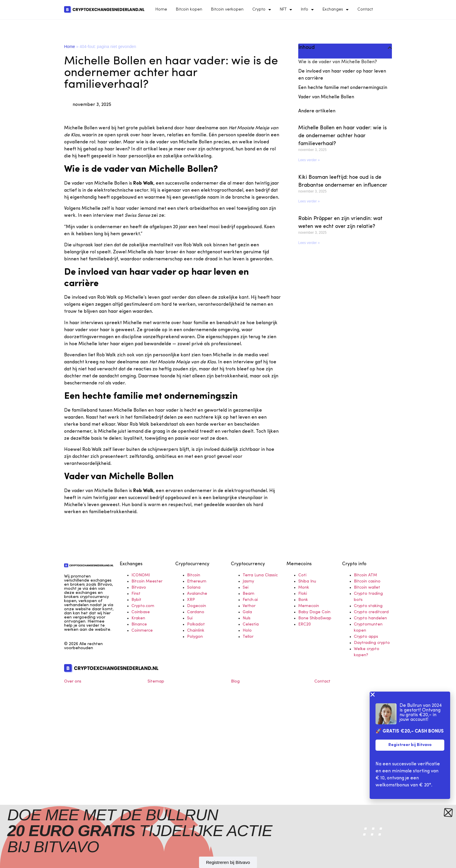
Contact (365, 10)
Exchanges (336, 10)
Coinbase (141, 612)
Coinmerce (142, 631)
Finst (136, 594)
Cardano (196, 612)
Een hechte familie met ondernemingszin (343, 88)
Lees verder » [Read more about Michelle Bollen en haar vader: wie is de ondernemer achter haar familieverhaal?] (309, 160)
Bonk (303, 600)
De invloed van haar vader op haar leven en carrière (342, 75)
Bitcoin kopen (189, 10)
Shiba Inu (307, 581)
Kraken (138, 618)
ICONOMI (141, 575)
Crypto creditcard (371, 612)
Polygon (195, 637)
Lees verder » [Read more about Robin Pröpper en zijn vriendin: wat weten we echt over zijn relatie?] (309, 243)
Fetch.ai (250, 600)
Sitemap (156, 681)
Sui (190, 618)
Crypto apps (366, 637)
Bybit (136, 600)
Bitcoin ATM (365, 575)
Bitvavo (139, 588)
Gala (247, 612)
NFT (286, 10)
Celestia (251, 624)
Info (307, 10)
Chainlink (196, 631)
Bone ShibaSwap (315, 618)
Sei (246, 588)
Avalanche (197, 594)
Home (161, 10)
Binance (139, 624)
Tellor (248, 637)
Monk (304, 588)
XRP (191, 600)
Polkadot (196, 624)
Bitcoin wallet (367, 588)
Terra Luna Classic (260, 575)
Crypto (262, 10)
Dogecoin (197, 606)
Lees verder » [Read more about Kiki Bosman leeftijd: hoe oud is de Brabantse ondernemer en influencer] (309, 201)
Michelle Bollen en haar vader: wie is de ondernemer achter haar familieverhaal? (342, 136)
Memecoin (309, 606)
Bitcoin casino (367, 581)
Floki (303, 594)
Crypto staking (368, 606)
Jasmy (248, 581)
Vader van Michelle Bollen (326, 97)
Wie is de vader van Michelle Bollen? (338, 62)
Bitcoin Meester (147, 581)
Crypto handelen (370, 618)
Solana (194, 588)
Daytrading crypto (372, 643)
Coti (302, 575)
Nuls (247, 618)
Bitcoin (194, 575)
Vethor (249, 606)
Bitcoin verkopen (227, 10)
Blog (235, 681)
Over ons (73, 681)
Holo (247, 631)
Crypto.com (143, 606)
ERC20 (305, 624)
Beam (248, 594)
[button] (390, 48)
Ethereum (197, 581)
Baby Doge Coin (314, 612)
